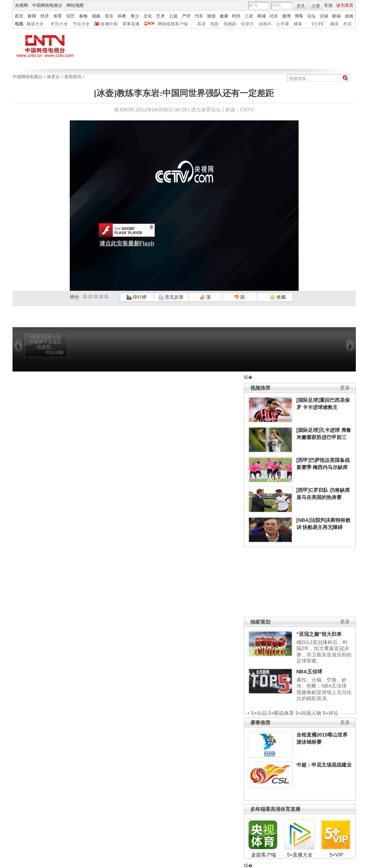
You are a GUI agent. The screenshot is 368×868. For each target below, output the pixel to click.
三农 (249, 16)
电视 (19, 24)
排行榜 (137, 297)
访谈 (324, 16)
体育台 (53, 77)
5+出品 (259, 713)
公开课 (283, 24)
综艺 (70, 16)
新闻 (32, 16)
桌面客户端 (264, 855)
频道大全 (35, 24)
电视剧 (230, 24)
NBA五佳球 (309, 672)
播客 (298, 24)
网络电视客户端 (173, 24)
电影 (215, 24)
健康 (224, 16)
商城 (261, 16)
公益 (173, 16)
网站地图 (75, 5)
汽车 (199, 16)
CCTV (318, 24)
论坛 (311, 16)
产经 (186, 16)
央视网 (21, 5)
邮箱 (337, 16)
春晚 (83, 16)
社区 (274, 16)
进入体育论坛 (206, 110)
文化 (148, 16)
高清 (201, 24)
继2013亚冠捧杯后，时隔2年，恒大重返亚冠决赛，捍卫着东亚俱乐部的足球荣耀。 (324, 652)
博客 (299, 16)
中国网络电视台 (47, 5)
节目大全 (81, 24)
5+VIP (336, 855)
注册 (316, 6)
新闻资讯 (73, 77)
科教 (122, 16)
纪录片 (247, 24)
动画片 (265, 24)
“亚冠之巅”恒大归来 (319, 634)
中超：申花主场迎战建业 (324, 765)
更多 (345, 388)
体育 (58, 16)
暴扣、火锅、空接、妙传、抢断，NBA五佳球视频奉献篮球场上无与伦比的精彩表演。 (324, 689)
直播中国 (109, 24)
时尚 (236, 16)
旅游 (211, 16)
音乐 (109, 16)
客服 (328, 5)
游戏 (349, 16)
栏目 (348, 24)
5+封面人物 (308, 713)
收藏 (278, 297)
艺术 (161, 16)
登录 (301, 6)
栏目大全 (59, 24)
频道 (334, 24)
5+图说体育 (281, 713)
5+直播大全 (300, 855)
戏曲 (96, 16)
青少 (135, 16)
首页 (19, 16)
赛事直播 (131, 24)
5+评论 (330, 713)
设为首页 (345, 5)
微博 (286, 16)
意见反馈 (171, 297)
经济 (45, 16)
